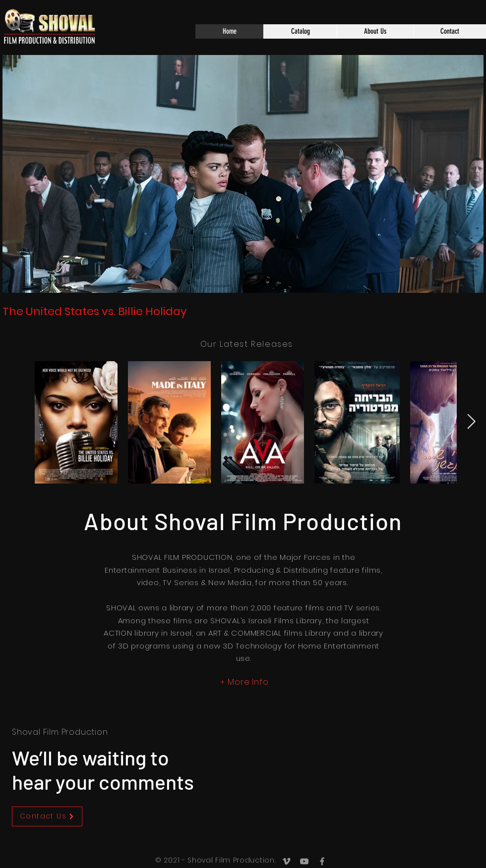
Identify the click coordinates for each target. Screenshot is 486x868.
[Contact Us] (47, 816)
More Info (248, 682)
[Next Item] (471, 422)
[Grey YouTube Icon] (304, 861)
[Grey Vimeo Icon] (286, 861)
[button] (300, 31)
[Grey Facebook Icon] (322, 861)
